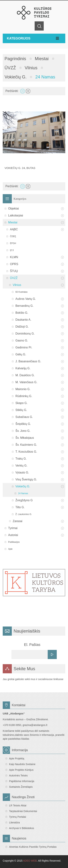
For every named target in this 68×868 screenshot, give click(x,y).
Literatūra (14, 822)
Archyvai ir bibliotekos (22, 828)
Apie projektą (17, 758)
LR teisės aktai (18, 805)
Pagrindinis (15, 59)
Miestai (42, 59)
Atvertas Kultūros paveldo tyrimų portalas (33, 847)
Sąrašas (28, 91)
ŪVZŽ (10, 68)
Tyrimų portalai (17, 817)
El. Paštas (32, 645)
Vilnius (31, 68)
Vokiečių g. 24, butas (20, 168)
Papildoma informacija (22, 781)
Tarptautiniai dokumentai (23, 811)
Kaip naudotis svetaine (22, 764)
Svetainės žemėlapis (21, 787)
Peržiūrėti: (12, 91)
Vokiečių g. (16, 77)
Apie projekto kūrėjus (21, 770)
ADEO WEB (30, 861)
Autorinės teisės (18, 775)
